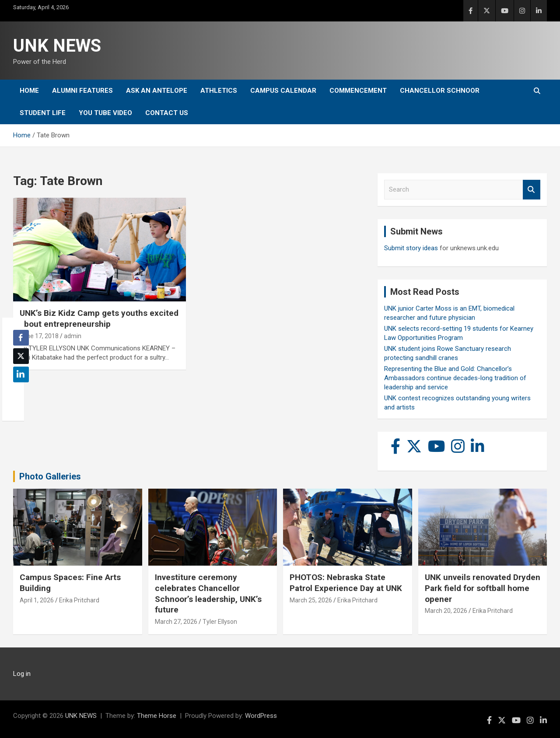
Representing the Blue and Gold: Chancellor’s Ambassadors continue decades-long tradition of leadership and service (455, 378)
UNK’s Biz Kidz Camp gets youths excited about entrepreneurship (99, 318)
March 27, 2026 (176, 622)
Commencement (358, 91)
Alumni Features (82, 91)
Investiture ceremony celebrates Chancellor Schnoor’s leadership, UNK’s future (208, 593)
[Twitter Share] (21, 356)
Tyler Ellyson (220, 622)
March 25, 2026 (311, 600)
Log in (22, 674)
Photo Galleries (50, 476)
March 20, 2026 (446, 611)
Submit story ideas (411, 248)
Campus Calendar (283, 91)
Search (532, 190)
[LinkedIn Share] (21, 374)
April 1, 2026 (37, 600)
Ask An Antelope (157, 91)
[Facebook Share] (21, 338)
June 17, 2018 (39, 336)
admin (73, 336)
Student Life (43, 113)
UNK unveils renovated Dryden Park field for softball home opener (483, 588)
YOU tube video (105, 113)
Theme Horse (157, 716)
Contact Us (167, 113)
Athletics (219, 91)
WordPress (261, 716)
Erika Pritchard (79, 600)
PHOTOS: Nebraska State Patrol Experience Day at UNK (346, 583)
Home (29, 91)
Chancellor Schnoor (440, 91)
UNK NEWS (57, 46)
